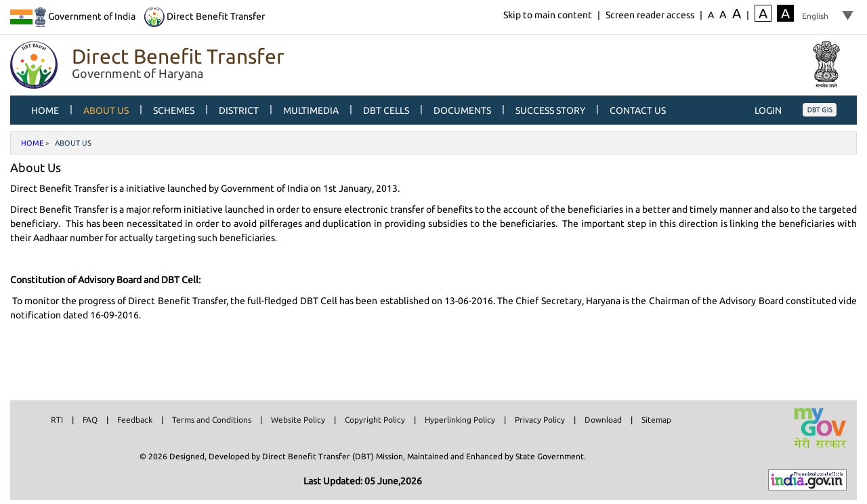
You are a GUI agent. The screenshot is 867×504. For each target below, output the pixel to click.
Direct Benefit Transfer (205, 16)
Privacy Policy (540, 420)
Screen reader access (650, 15)
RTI (57, 420)
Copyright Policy (375, 420)
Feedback (135, 420)
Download (603, 420)
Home (32, 143)
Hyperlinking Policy (460, 420)
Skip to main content (548, 15)
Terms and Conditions (212, 420)
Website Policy (298, 420)
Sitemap (656, 420)
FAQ (90, 420)
